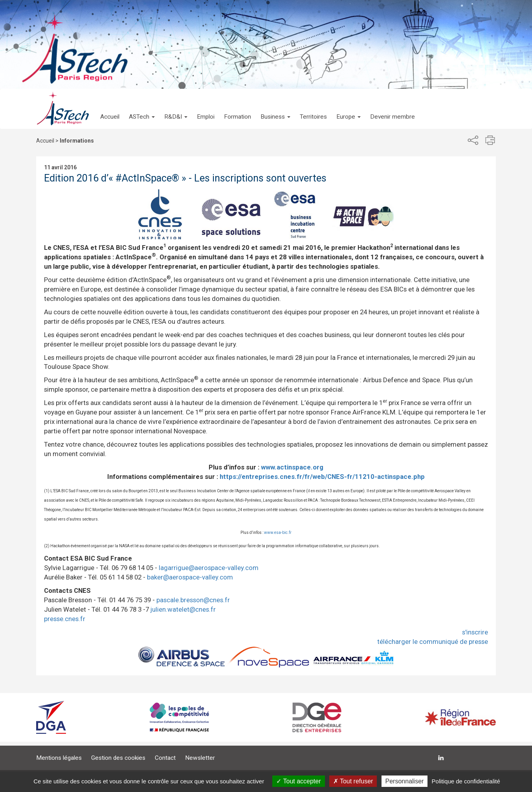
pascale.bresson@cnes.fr (193, 600)
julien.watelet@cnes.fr (183, 609)
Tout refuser (353, 781)
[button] (142, 109)
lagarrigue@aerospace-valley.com (209, 568)
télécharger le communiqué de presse (433, 642)
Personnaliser (405, 781)
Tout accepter (298, 781)
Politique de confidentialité (466, 781)
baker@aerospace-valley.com (190, 577)
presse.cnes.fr (65, 619)
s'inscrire (475, 632)
